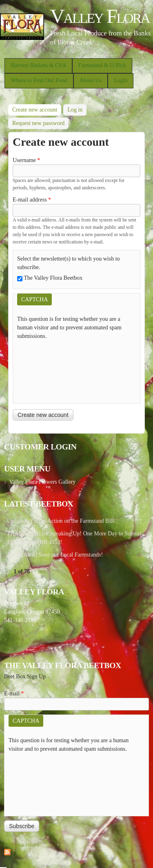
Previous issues (22, 845)
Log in (75, 110)
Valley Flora (100, 16)
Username (26, 160)
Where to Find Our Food (39, 80)
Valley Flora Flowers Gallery (42, 482)
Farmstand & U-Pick (102, 65)
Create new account (37, 108)
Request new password (38, 123)
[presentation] (51, 370)
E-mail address (32, 200)
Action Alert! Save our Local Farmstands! (55, 555)
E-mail (14, 694)
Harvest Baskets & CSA (38, 65)
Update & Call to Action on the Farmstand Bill (60, 521)
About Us (91, 80)
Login (121, 80)
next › (44, 571)
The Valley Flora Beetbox (53, 278)
